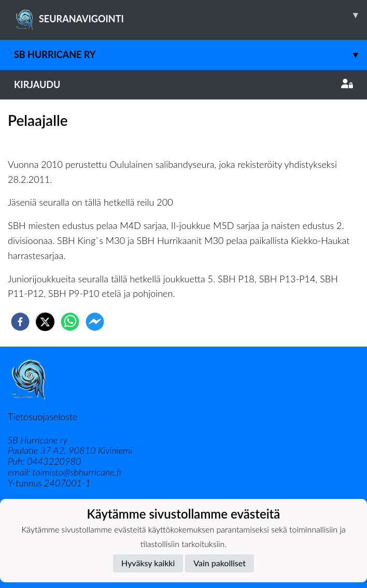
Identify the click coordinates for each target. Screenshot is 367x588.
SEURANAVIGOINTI (190, 15)
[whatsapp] (70, 322)
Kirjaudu (183, 84)
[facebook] (20, 322)
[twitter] (45, 322)
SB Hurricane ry (190, 55)
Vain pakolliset (220, 563)
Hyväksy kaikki (148, 563)
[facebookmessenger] (95, 322)
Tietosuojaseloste (43, 417)
